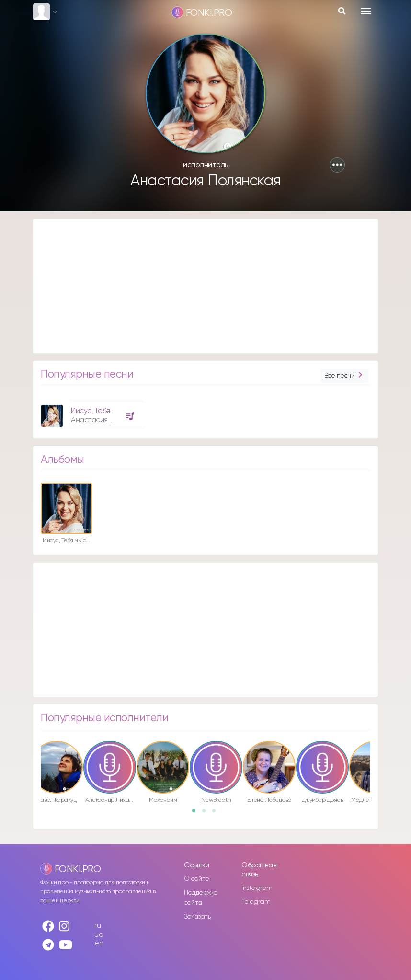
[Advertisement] (205, 286)
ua (99, 935)
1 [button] (197, 814)
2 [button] (207, 814)
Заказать (197, 917)
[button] (337, 165)
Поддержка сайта (201, 898)
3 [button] (217, 814)
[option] (91, 412)
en (99, 943)
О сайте (197, 879)
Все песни (344, 376)
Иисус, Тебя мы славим (109, 411)
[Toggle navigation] (366, 11)
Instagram (257, 888)
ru (97, 926)
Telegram (256, 902)
